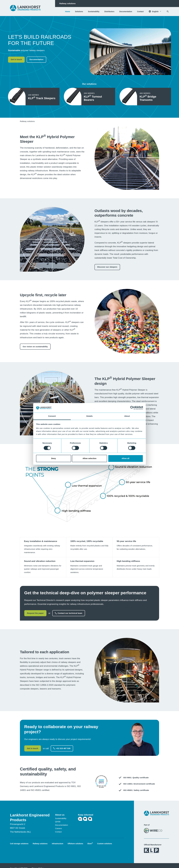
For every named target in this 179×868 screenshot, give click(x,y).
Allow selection (90, 458)
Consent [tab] (52, 416)
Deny (54, 458)
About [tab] (127, 416)
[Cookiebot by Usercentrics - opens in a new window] (132, 408)
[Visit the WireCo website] (153, 831)
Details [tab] (89, 416)
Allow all (126, 458)
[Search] (168, 12)
